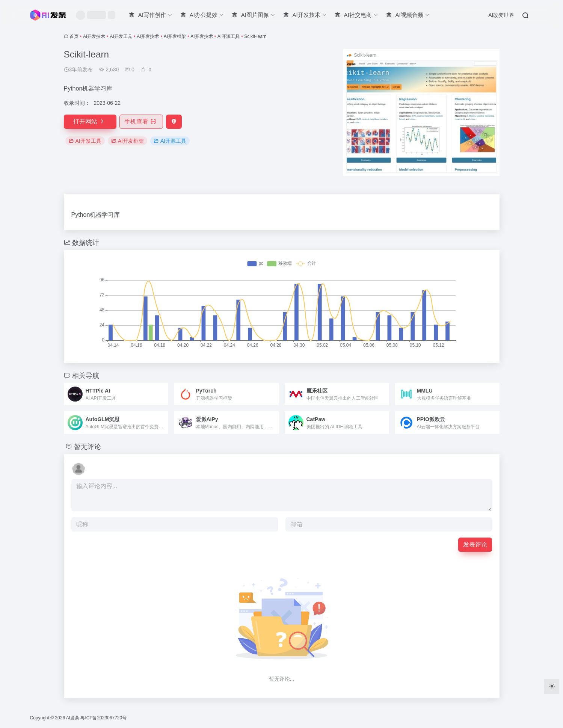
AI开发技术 (94, 36)
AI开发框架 (175, 36)
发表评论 (475, 544)
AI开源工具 (229, 36)
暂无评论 (88, 447)
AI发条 (73, 718)
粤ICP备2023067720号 (103, 718)
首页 (74, 36)
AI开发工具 (121, 36)
